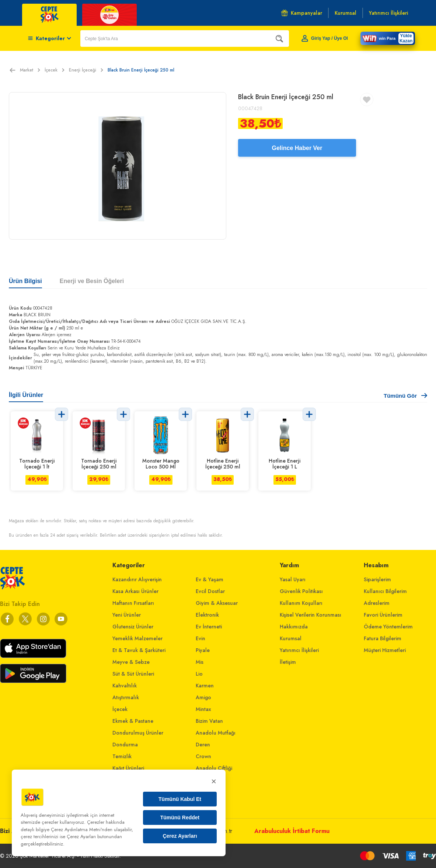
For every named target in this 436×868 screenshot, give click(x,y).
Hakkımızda (294, 627)
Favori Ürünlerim (383, 615)
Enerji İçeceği (86, 70)
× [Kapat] (214, 781)
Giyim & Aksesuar (217, 603)
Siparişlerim (377, 579)
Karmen (205, 686)
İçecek (55, 70)
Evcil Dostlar (210, 591)
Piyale (203, 650)
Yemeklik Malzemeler (137, 638)
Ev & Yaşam (210, 579)
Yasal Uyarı (293, 579)
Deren (203, 745)
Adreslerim (377, 603)
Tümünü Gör (405, 396)
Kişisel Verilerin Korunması (311, 615)
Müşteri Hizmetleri (385, 650)
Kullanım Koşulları (301, 603)
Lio (199, 674)
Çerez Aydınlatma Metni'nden (82, 829)
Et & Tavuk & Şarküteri (139, 650)
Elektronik (207, 615)
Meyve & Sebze (131, 662)
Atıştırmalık (126, 697)
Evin (200, 638)
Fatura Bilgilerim (383, 638)
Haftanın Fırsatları (133, 603)
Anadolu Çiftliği (214, 768)
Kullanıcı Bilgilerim (385, 591)
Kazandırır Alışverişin (137, 579)
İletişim (288, 662)
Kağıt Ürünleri (128, 768)
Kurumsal (291, 638)
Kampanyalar (302, 13)
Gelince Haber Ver (297, 148)
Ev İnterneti (209, 627)
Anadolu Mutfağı (216, 733)
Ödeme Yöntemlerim (388, 627)
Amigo (203, 697)
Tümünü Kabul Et (180, 799)
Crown (203, 756)
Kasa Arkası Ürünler (135, 591)
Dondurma (125, 745)
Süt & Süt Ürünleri (133, 674)
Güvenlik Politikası (301, 591)
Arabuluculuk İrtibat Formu (292, 831)
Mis (200, 662)
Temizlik (122, 756)
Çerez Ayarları (180, 836)
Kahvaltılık (125, 686)
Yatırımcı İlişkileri (299, 650)
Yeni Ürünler (127, 615)
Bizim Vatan (209, 721)
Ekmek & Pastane (133, 721)
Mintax (203, 709)
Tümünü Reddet (180, 818)
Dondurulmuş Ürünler (138, 733)
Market (30, 70)
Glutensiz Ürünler (133, 627)
